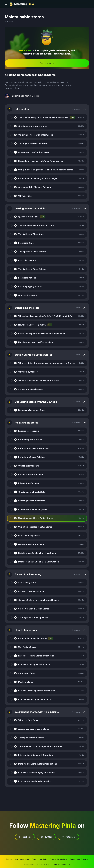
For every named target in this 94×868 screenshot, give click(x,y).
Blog (34, 859)
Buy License (47, 63)
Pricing (9, 859)
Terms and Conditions (61, 864)
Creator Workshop (58, 859)
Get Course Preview (79, 859)
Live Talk (43, 859)
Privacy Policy (43, 864)
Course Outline (22, 859)
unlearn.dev (29, 864)
